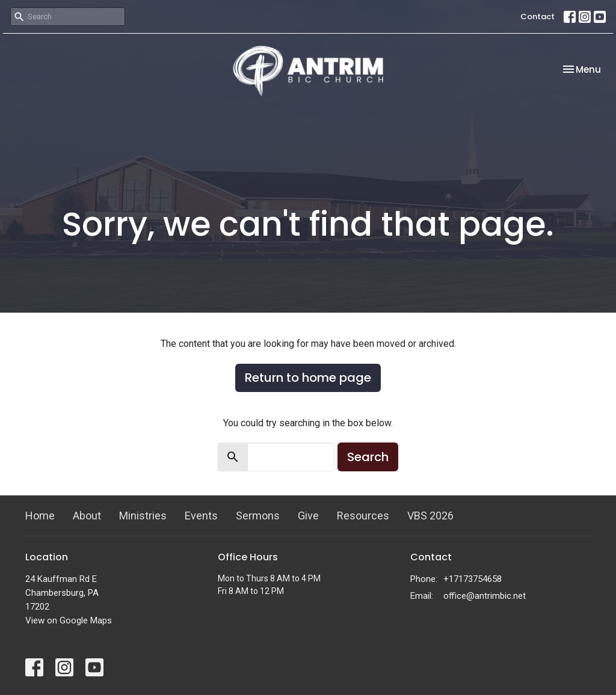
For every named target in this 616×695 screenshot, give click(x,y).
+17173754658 (473, 579)
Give (308, 516)
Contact (537, 17)
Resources (363, 516)
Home (40, 516)
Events (201, 516)
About (87, 516)
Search (368, 457)
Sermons (258, 516)
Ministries (143, 516)
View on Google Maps (69, 620)
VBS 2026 (430, 516)
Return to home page (308, 378)
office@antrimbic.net (485, 596)
